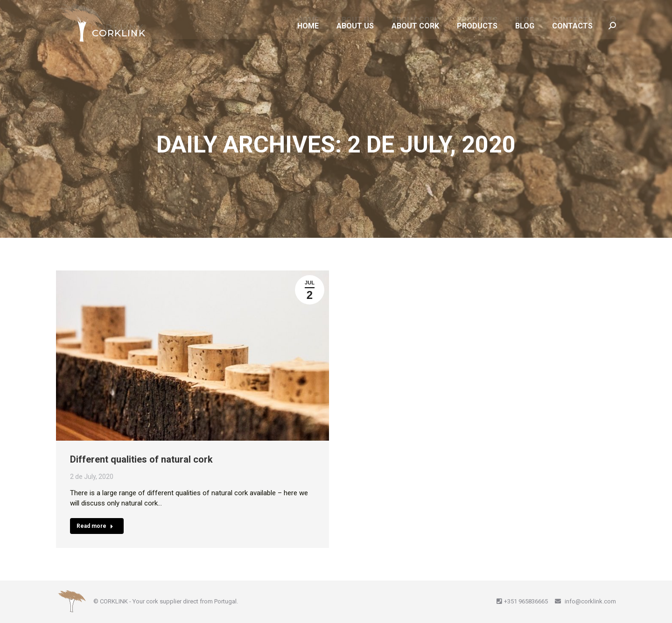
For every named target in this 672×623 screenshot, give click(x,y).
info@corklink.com (590, 601)
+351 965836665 (526, 601)
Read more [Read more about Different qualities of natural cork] (95, 526)
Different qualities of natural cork (141, 459)
